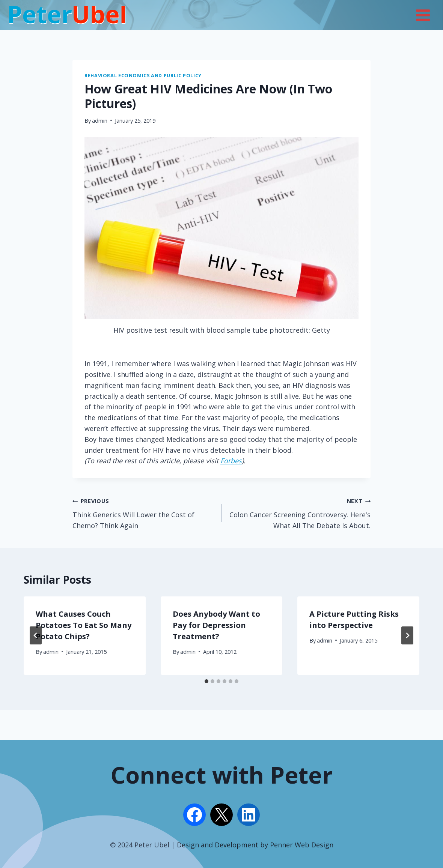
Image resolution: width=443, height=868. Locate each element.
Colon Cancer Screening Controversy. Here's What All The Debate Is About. (299, 513)
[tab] (206, 681)
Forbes (231, 461)
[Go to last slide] (36, 635)
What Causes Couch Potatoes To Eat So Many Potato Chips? (84, 625)
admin (100, 121)
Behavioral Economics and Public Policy (143, 76)
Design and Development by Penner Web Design (255, 845)
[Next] (407, 635)
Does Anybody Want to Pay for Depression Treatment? (216, 625)
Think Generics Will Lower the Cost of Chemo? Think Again (144, 513)
